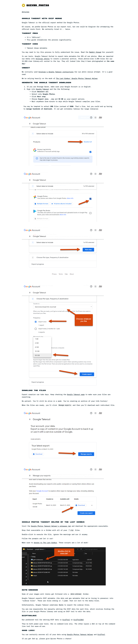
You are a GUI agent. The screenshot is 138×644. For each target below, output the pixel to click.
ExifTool (66, 620)
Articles (26, 12)
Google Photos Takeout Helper (80, 634)
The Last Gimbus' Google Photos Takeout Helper (77, 78)
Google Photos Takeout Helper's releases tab (51, 526)
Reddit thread (95, 52)
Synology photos (43, 59)
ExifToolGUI (79, 620)
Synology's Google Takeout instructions (56, 72)
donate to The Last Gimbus (45, 543)
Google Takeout (42, 89)
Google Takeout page (76, 394)
